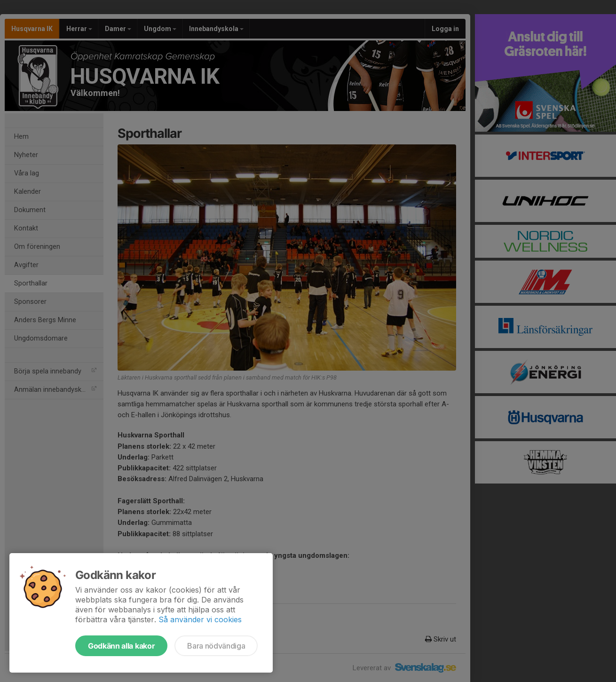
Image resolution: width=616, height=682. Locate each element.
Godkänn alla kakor (121, 646)
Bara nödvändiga (216, 646)
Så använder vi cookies (200, 619)
